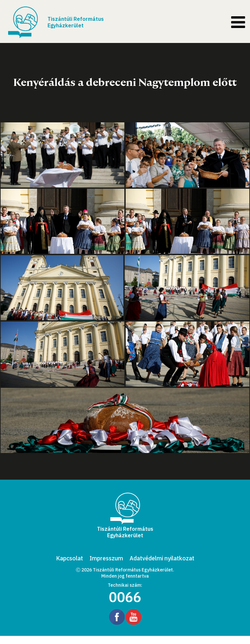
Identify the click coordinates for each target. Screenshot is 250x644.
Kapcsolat (69, 558)
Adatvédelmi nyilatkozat (162, 558)
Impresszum (106, 558)
